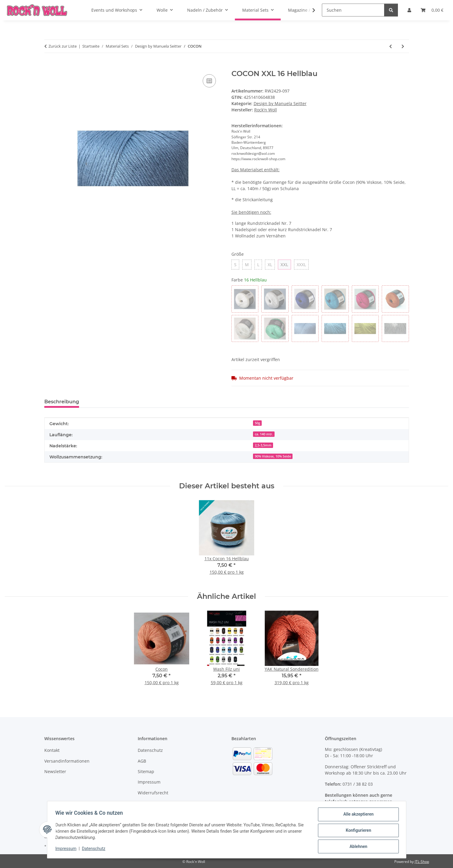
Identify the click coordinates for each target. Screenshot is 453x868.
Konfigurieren (357, 831)
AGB (142, 761)
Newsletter (55, 771)
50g (257, 423)
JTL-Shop (422, 862)
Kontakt (52, 750)
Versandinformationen (67, 761)
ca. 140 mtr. (264, 434)
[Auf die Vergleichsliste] (209, 81)
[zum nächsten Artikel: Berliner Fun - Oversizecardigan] (403, 46)
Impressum (67, 849)
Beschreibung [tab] (62, 402)
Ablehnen (357, 847)
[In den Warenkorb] (49, 66)
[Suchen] (353, 10)
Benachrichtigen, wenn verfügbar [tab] (131, 402)
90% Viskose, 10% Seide (273, 456)
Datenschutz (95, 849)
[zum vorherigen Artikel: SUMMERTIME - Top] (391, 46)
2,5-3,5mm (263, 445)
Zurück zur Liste (63, 46)
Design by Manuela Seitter (280, 103)
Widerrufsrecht (153, 793)
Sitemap (146, 771)
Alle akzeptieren (357, 816)
